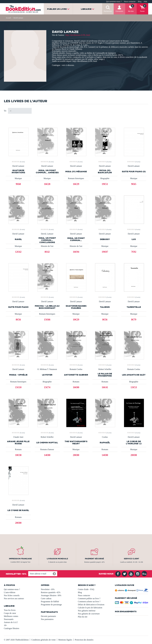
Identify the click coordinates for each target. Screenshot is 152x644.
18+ (6, 625)
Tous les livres (10, 610)
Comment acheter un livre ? (89, 602)
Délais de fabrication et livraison (91, 605)
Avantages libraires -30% (51, 595)
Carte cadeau (46, 598)
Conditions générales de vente (43, 640)
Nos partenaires (47, 619)
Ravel (18, 239)
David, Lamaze (47, 234)
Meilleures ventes (11, 616)
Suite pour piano (18, 307)
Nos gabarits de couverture (89, 614)
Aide (145, 2)
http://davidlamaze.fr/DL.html (78, 35)
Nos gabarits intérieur (87, 611)
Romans (76, 382)
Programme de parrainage (51, 605)
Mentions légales (65, 640)
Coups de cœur (10, 613)
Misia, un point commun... (76, 239)
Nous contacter (130, 2)
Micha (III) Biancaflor (105, 171)
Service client (131, 559)
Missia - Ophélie (18, 375)
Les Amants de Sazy (134, 375)
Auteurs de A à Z (11, 622)
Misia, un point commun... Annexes (47, 171)
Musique (18, 178)
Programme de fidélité (50, 602)
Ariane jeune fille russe (18, 443)
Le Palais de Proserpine (105, 375)
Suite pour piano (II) (134, 172)
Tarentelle (134, 307)
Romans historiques (76, 178)
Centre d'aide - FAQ (86, 589)
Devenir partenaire (48, 616)
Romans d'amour (47, 449)
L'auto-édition (10, 592)
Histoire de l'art (47, 246)
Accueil (8, 18)
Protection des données (84, 640)
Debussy (105, 239)
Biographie (105, 178)
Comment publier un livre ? (89, 598)
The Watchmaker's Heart (76, 443)
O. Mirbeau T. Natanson (47, 369)
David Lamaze (18, 166)
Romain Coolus (76, 369)
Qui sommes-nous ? (114, 2)
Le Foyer (47, 375)
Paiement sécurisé (94, 559)
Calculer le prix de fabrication (90, 608)
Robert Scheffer (105, 369)
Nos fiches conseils (12, 595)
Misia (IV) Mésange (76, 172)
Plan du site (83, 617)
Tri (5, 111)
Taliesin (105, 307)
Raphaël (105, 443)
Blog (140, 2)
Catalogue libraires (12, 628)
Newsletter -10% (48, 589)
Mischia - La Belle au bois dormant (47, 307)
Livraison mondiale (57, 559)
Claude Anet (18, 437)
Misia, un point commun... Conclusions (47, 240)
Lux (134, 239)
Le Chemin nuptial (47, 443)
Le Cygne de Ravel (18, 510)
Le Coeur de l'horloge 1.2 (134, 443)
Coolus (105, 437)
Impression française (20, 559)
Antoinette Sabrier (76, 375)
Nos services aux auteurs (14, 598)
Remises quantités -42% (51, 592)
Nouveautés (9, 619)
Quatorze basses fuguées (76, 307)
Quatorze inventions (18, 171)
